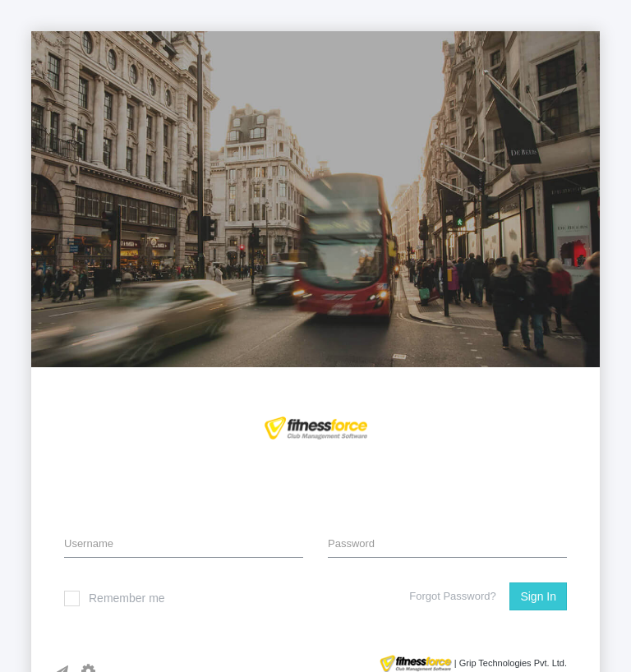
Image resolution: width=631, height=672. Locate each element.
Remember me (115, 598)
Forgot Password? (453, 596)
